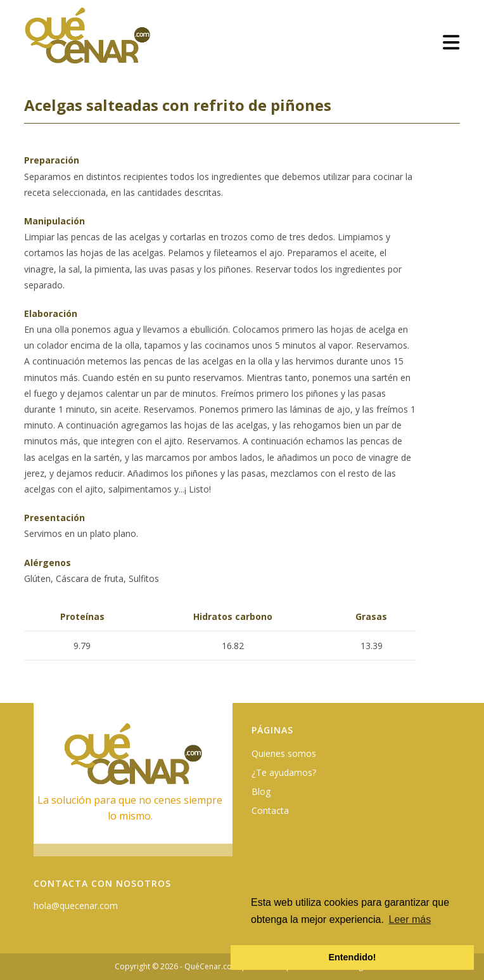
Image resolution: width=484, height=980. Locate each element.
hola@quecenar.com (76, 906)
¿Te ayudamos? (284, 772)
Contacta (270, 810)
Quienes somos (284, 753)
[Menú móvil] (451, 42)
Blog (261, 791)
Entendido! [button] (352, 957)
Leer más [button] (410, 919)
